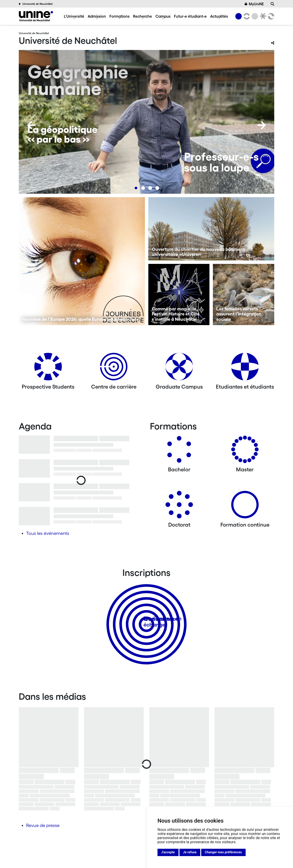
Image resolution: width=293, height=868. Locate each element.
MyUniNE (254, 4)
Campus (163, 16)
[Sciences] (254, 16)
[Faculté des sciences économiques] (270, 16)
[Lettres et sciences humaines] (246, 16)
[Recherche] (272, 4)
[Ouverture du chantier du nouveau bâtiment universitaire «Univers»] (211, 229)
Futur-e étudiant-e (190, 16)
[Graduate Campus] (179, 368)
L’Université (74, 16)
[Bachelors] (179, 451)
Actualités (219, 16)
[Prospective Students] (48, 368)
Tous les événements (48, 533)
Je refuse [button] (190, 852)
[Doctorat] (179, 506)
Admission (97, 16)
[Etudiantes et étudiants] (245, 368)
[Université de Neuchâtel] (36, 16)
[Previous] (31, 125)
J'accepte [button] (168, 852)
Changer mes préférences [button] (223, 852)
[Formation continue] (245, 506)
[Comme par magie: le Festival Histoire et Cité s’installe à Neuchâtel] (179, 295)
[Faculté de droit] (262, 16)
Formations (119, 16)
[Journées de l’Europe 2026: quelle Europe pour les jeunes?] (82, 261)
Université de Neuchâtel (36, 4)
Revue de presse (43, 825)
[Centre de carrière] (114, 368)
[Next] (262, 125)
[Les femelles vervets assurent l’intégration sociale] (244, 295)
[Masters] (245, 451)
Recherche (142, 16)
